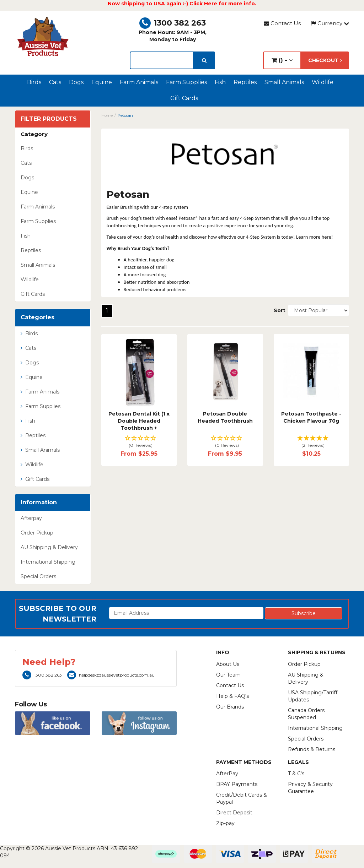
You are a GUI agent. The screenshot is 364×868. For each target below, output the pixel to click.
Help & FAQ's (232, 696)
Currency (330, 23)
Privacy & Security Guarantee (310, 788)
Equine (102, 82)
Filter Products (49, 119)
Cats (55, 82)
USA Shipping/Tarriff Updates (313, 696)
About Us (228, 664)
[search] (204, 60)
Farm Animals (139, 82)
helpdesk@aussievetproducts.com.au (111, 675)
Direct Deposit (234, 813)
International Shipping (48, 562)
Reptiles (245, 82)
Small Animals (284, 82)
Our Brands (230, 707)
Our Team (228, 675)
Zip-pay (225, 823)
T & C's (296, 774)
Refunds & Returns (312, 749)
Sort (278, 310)
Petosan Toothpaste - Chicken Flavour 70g (311, 417)
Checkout (325, 60)
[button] (139, 442)
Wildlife (323, 82)
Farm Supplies (186, 82)
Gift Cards (184, 98)
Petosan (125, 115)
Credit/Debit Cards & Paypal (242, 798)
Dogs (76, 82)
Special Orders (38, 576)
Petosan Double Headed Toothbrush (225, 417)
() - (282, 60)
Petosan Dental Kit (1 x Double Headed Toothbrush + (139, 421)
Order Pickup (37, 533)
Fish (220, 82)
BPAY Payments (237, 784)
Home (107, 115)
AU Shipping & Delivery (49, 547)
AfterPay (227, 774)
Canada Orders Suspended (306, 714)
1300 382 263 (173, 23)
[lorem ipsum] (162, 60)
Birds (34, 82)
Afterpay (31, 518)
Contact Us (282, 23)
